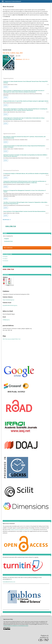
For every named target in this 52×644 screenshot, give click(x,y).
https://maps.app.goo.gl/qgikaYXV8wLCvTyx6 (12, 339)
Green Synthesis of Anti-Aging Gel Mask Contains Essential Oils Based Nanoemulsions (24, 211)
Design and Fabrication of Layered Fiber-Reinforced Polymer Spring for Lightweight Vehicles (26, 101)
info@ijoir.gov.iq (6, 320)
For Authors (5, 259)
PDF (6, 87)
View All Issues (6, 220)
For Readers (5, 257)
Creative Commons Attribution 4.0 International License (16, 626)
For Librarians (5, 261)
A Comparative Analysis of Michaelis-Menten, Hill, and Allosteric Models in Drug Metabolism (26, 173)
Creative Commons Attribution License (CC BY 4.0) (22, 530)
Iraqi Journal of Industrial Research (13, 1)
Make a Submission (8, 248)
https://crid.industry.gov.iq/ (8, 300)
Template (6, 239)
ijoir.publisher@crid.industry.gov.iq (10, 305)
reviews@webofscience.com (9, 582)
